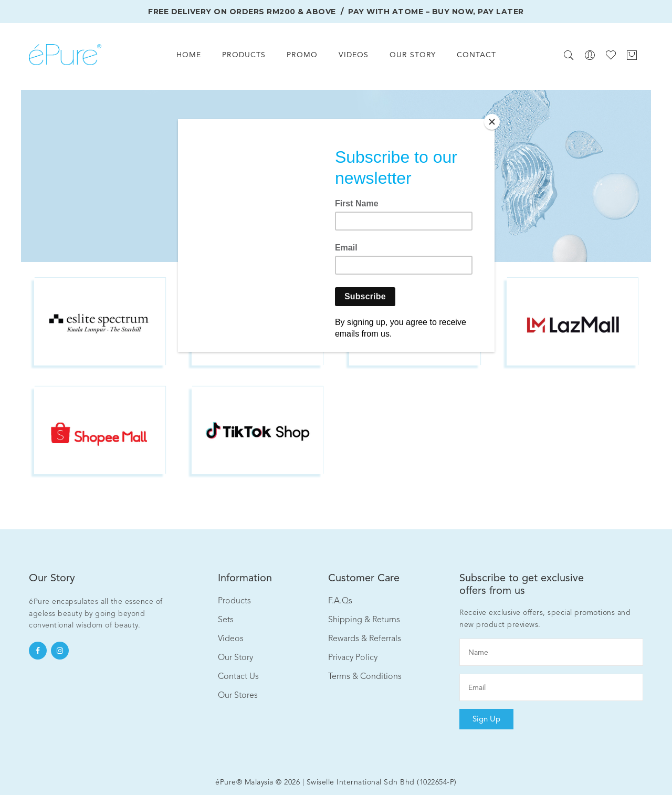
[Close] (492, 122)
